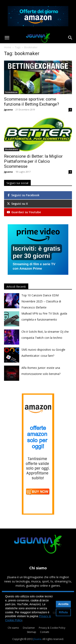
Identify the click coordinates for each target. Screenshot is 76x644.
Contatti (45, 632)
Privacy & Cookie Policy (52, 628)
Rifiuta (63, 612)
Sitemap (32, 632)
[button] (7, 38)
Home (8, 47)
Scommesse (11, 92)
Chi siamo (13, 628)
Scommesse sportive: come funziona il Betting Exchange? (32, 102)
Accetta (63, 604)
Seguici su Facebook (23, 195)
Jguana (8, 110)
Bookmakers (12, 149)
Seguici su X (17, 204)
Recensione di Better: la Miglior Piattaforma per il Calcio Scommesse (33, 161)
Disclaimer (29, 628)
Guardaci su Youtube (24, 212)
